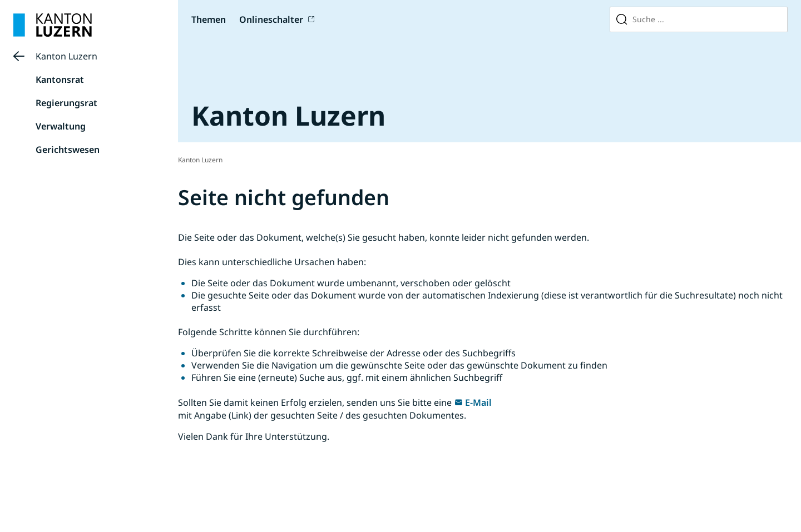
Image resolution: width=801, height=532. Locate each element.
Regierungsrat (66, 103)
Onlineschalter (271, 19)
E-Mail (478, 402)
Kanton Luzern (66, 56)
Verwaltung (61, 126)
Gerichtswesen (68, 150)
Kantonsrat (60, 79)
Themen (209, 19)
